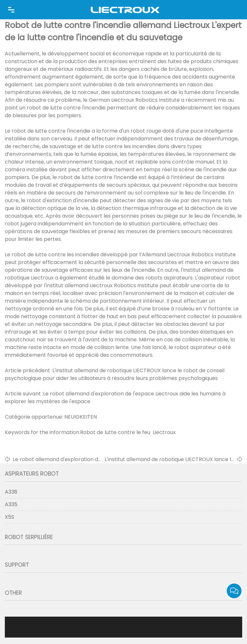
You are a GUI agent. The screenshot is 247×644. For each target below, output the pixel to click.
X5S (9, 517)
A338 (11, 492)
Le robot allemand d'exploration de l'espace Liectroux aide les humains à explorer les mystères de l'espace (58, 459)
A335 (11, 504)
